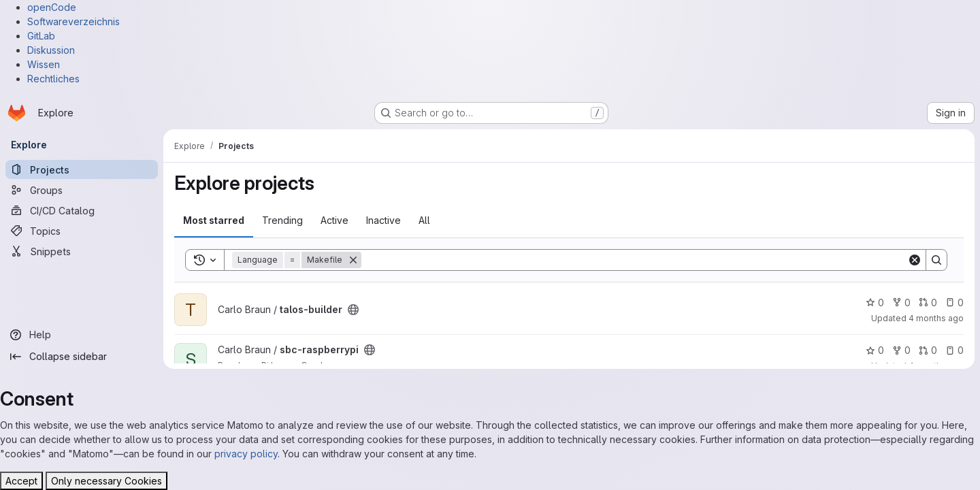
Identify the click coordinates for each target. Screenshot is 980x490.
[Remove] (353, 260)
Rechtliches (53, 79)
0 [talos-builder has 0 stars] (875, 303)
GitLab (41, 36)
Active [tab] (334, 220)
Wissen (44, 64)
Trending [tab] (282, 220)
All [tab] (424, 220)
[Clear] (915, 260)
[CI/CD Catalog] (82, 210)
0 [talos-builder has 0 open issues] (954, 303)
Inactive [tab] (383, 220)
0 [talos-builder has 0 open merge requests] (928, 303)
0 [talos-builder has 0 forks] (901, 303)
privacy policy (246, 454)
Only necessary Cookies (107, 481)
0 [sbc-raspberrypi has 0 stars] (875, 350)
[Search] (634, 260)
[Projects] (82, 169)
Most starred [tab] (214, 220)
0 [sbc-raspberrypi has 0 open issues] (954, 350)
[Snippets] (82, 251)
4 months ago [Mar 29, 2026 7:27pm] (936, 318)
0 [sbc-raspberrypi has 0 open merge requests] (928, 350)
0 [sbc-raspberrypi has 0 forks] (901, 350)
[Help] (82, 335)
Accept (21, 481)
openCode (52, 7)
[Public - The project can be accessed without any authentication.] (353, 310)
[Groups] (82, 190)
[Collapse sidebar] (82, 357)
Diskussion (51, 50)
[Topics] (82, 231)
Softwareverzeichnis (73, 21)
